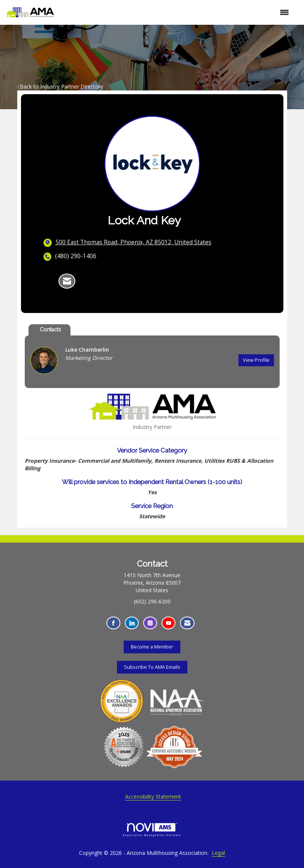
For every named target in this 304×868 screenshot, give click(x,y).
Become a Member (152, 647)
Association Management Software (152, 830)
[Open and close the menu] (175, 12)
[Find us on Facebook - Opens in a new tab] (113, 623)
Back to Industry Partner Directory (60, 86)
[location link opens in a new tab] (133, 242)
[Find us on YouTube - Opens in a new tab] (168, 623)
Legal (218, 853)
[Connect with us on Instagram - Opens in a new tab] (150, 623)
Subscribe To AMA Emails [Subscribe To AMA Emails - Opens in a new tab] (152, 667)
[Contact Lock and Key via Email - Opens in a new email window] (67, 281)
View (256, 360)
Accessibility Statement (153, 797)
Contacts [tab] (50, 329)
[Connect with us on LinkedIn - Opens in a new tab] (132, 623)
